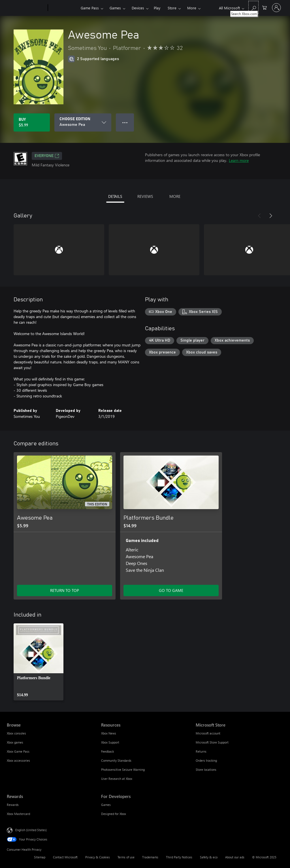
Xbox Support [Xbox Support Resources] (110, 742)
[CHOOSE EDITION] (83, 122)
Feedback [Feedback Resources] (107, 751)
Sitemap (40, 857)
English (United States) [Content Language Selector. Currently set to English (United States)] (31, 830)
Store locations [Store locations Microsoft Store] (206, 769)
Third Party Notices (179, 857)
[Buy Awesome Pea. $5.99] (32, 122)
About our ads (235, 857)
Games (115, 8)
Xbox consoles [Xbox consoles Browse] (16, 733)
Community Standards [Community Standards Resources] (116, 760)
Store (172, 8)
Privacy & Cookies (98, 857)
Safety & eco (209, 857)
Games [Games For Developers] (106, 805)
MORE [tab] (175, 196)
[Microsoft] (26, 8)
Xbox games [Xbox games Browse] (15, 742)
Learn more (239, 160)
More (192, 8)
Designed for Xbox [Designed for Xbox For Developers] (114, 814)
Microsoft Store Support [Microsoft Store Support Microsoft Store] (212, 742)
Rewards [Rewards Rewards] (13, 805)
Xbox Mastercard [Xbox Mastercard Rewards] (18, 814)
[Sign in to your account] (276, 8)
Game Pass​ (90, 8)
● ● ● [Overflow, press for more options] (125, 122)
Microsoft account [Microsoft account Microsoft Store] (208, 733)
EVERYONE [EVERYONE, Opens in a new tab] (47, 156)
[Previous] (259, 216)
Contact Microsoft (65, 857)
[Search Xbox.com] (253, 7)
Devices (138, 8)
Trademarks (150, 857)
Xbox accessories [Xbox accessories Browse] (18, 760)
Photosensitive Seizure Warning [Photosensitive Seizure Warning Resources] (123, 769)
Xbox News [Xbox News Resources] (109, 733)
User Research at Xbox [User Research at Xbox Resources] (117, 779)
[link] (39, 662)
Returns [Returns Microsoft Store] (201, 751)
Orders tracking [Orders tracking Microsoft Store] (206, 760)
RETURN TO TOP (65, 590)
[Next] (271, 216)
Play (157, 8)
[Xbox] (64, 8)
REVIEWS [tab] (145, 196)
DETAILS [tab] (115, 196)
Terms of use (126, 857)
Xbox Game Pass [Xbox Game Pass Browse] (18, 751)
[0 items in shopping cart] (265, 7)
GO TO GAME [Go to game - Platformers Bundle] (171, 590)
